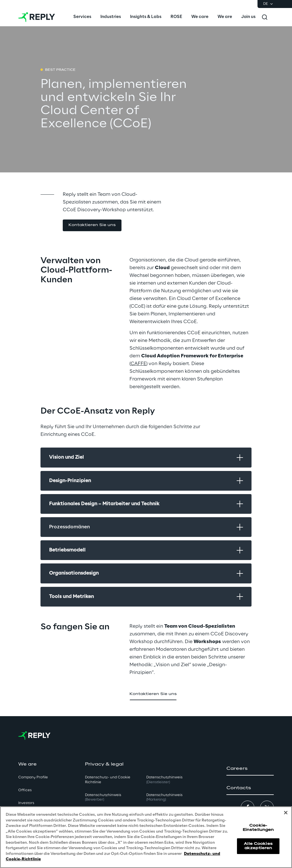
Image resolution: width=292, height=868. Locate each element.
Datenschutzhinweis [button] (103, 797)
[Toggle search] (265, 17)
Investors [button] (26, 803)
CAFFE (138, 364)
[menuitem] (82, 17)
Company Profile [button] (33, 777)
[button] (92, 225)
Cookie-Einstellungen (258, 828)
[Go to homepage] (37, 17)
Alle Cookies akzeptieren (258, 846)
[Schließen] (286, 813)
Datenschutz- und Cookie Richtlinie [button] (108, 780)
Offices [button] (25, 790)
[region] (146, 837)
